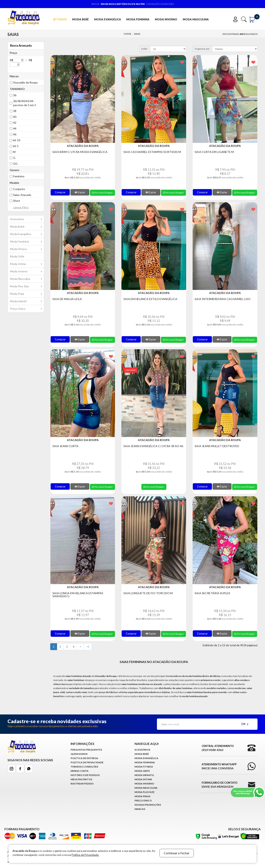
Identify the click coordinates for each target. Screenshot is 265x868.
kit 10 (17, 140)
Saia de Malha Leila (67, 299)
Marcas (140, 809)
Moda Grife (17, 256)
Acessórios (27, 219)
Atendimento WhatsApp (219, 767)
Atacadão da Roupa (25, 82)
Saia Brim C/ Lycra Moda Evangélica (80, 152)
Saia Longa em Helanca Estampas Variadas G (78, 595)
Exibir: (145, 49)
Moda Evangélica (108, 19)
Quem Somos (79, 754)
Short (17, 201)
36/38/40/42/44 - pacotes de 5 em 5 (25, 103)
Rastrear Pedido (82, 784)
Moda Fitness (27, 249)
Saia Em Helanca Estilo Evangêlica (150, 299)
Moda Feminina (138, 19)
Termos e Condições (84, 767)
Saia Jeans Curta (65, 446)
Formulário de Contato (220, 785)
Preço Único (27, 309)
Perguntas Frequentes (86, 750)
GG (15, 164)
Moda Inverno (166, 19)
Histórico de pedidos (85, 775)
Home (128, 34)
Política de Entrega (84, 758)
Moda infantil (27, 301)
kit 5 (16, 146)
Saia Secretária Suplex (212, 593)
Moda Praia (27, 294)
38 (15, 111)
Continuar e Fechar (177, 853)
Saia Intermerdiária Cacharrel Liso (223, 299)
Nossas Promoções (148, 805)
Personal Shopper (102, 193)
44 (15, 128)
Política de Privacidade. (85, 855)
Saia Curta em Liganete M (214, 152)
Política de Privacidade (87, 762)
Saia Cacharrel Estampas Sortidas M (152, 152)
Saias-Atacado (22, 195)
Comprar (60, 192)
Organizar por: (202, 49)
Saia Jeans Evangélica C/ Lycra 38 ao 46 (153, 446)
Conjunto (19, 189)
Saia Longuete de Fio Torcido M (148, 593)
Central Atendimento (218, 748)
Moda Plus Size (27, 286)
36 (15, 95)
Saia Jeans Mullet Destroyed (217, 446)
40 (15, 117)
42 (15, 123)
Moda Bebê (80, 19)
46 (15, 134)
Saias (137, 34)
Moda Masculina (196, 19)
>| (88, 647)
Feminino (19, 176)
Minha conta (80, 771)
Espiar (80, 192)
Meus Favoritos (81, 779)
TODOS (60, 19)
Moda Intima (27, 264)
